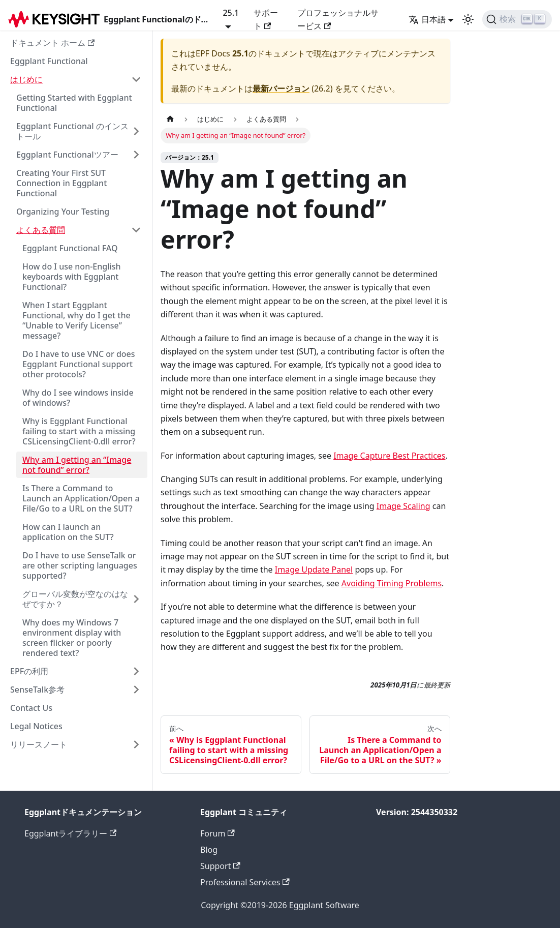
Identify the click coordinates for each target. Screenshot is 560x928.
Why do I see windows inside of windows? (78, 398)
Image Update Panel (314, 570)
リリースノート (39, 744)
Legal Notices (36, 726)
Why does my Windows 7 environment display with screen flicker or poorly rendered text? (72, 638)
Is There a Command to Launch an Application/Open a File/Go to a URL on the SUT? (81, 498)
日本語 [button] (427, 19)
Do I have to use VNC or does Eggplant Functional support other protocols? (79, 364)
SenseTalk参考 (37, 690)
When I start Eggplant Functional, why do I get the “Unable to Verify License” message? (76, 320)
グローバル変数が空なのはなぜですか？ (75, 599)
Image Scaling (403, 506)
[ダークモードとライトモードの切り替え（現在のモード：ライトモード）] (468, 19)
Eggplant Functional (49, 61)
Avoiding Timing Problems (392, 583)
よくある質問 (41, 230)
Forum (217, 833)
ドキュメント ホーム (52, 43)
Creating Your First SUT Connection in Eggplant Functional (61, 183)
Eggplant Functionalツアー (67, 155)
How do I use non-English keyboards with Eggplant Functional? (72, 277)
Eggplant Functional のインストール (72, 131)
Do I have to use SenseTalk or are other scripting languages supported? (80, 565)
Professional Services (245, 882)
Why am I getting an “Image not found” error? (77, 465)
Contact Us (31, 708)
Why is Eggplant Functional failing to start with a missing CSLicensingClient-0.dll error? (79, 431)
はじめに (26, 79)
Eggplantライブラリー (70, 833)
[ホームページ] (170, 119)
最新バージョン (281, 88)
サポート (266, 19)
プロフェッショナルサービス (338, 19)
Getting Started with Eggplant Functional (74, 103)
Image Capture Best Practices (389, 456)
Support (220, 866)
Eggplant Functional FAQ (70, 248)
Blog (209, 850)
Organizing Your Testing (63, 212)
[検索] (517, 19)
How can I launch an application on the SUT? (68, 532)
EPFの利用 (29, 671)
